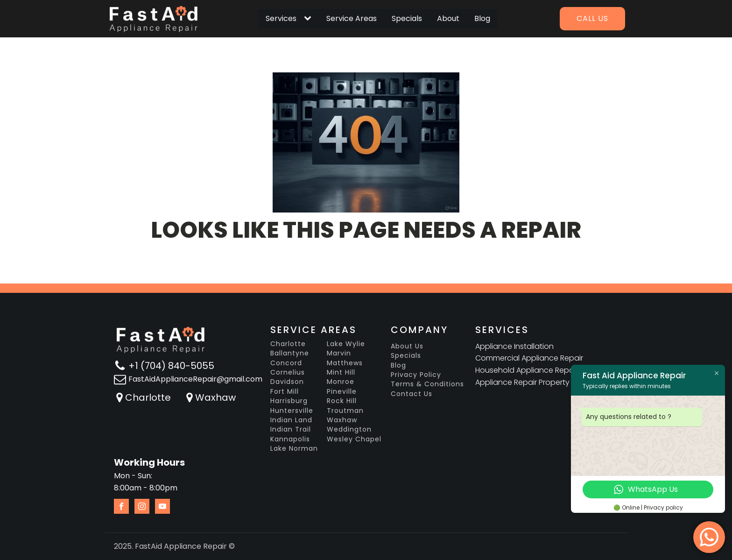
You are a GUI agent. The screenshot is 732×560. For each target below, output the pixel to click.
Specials (407, 18)
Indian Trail (291, 429)
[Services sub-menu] (310, 19)
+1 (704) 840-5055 (171, 366)
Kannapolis (290, 439)
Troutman (345, 411)
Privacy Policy (416, 375)
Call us (592, 18)
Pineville (342, 392)
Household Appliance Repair (527, 370)
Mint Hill (341, 372)
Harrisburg (289, 401)
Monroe (341, 382)
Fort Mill (285, 392)
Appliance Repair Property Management (548, 382)
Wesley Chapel (354, 439)
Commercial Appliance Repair (529, 358)
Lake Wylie (346, 344)
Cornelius (288, 372)
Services (281, 18)
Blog (482, 18)
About (448, 18)
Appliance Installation (514, 346)
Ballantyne (290, 353)
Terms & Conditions (427, 384)
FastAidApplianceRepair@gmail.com (195, 379)
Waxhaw (215, 397)
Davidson (287, 382)
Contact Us (412, 394)
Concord (286, 363)
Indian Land (291, 420)
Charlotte (148, 397)
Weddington (349, 429)
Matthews (345, 363)
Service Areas (352, 18)
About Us (407, 346)
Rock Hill (342, 401)
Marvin (339, 353)
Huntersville (292, 411)
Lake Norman (294, 449)
